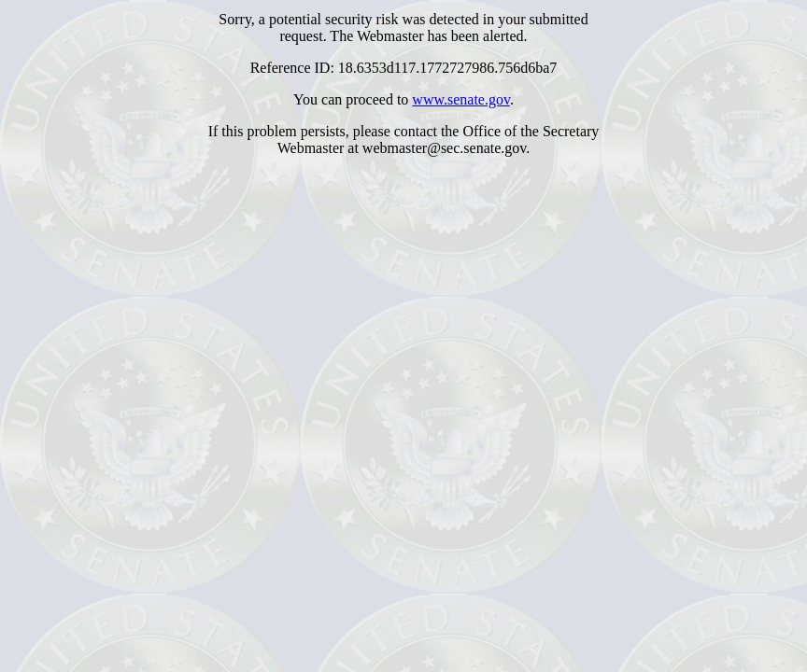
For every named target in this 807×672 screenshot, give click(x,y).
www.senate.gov (461, 99)
